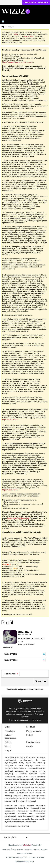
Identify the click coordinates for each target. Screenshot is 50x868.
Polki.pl (8, 742)
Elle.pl (7, 727)
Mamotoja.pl (10, 731)
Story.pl (8, 750)
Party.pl (30, 735)
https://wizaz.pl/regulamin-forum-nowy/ (18, 62)
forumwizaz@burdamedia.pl (18, 518)
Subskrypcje (11, 654)
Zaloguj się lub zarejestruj (36, 2)
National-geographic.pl (11, 737)
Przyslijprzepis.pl (33, 742)
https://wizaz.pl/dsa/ (10, 420)
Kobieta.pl (31, 727)
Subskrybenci (11, 660)
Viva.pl (8, 746)
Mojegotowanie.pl (34, 731)
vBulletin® (27, 845)
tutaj (27, 826)
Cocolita (30, 746)
